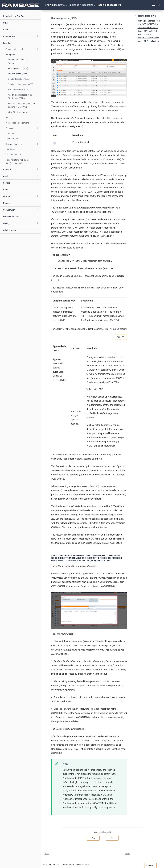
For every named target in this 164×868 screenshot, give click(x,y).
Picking (22, 118)
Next (127, 854)
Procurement (21, 36)
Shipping (22, 128)
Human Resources (21, 216)
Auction (21, 176)
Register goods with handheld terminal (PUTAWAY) (21, 105)
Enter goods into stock (23, 90)
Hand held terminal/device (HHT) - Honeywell (18, 162)
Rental (21, 189)
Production (21, 169)
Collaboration (21, 210)
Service (21, 183)
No (112, 838)
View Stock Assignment (19, 112)
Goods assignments (22, 49)
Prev (47, 854)
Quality (21, 223)
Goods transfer (22, 139)
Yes (93, 838)
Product (21, 203)
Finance (21, 196)
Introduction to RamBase (21, 16)
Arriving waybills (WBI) (23, 68)
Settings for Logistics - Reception (18, 61)
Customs (22, 133)
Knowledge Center (55, 5)
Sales (21, 29)
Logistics (21, 43)
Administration (21, 230)
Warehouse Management (22, 123)
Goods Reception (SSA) (19, 79)
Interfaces (22, 149)
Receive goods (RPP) (18, 74)
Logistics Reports (14, 155)
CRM (21, 23)
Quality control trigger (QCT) (20, 84)
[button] (159, 5)
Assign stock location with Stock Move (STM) (20, 97)
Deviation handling (22, 144)
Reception (22, 54)
